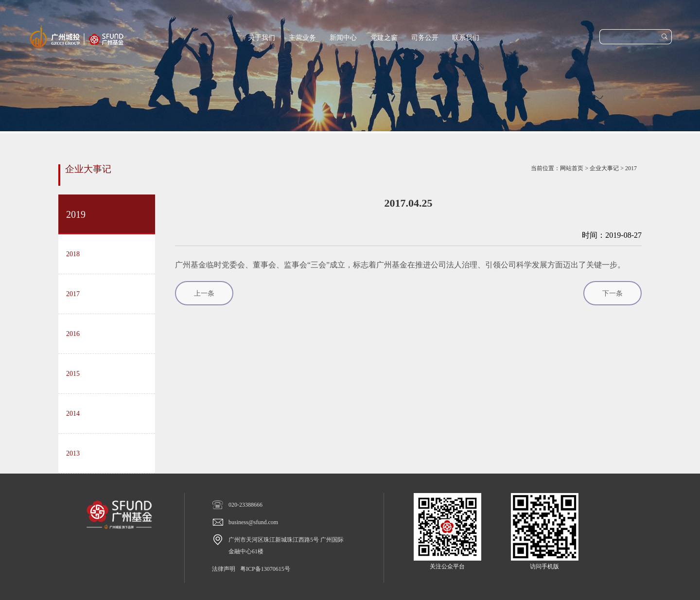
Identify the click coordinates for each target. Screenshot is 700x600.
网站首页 (572, 168)
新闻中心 (343, 38)
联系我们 (466, 38)
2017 (631, 168)
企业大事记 (604, 168)
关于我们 (262, 38)
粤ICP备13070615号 (265, 569)
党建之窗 (384, 38)
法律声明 (224, 569)
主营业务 (302, 38)
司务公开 (425, 38)
